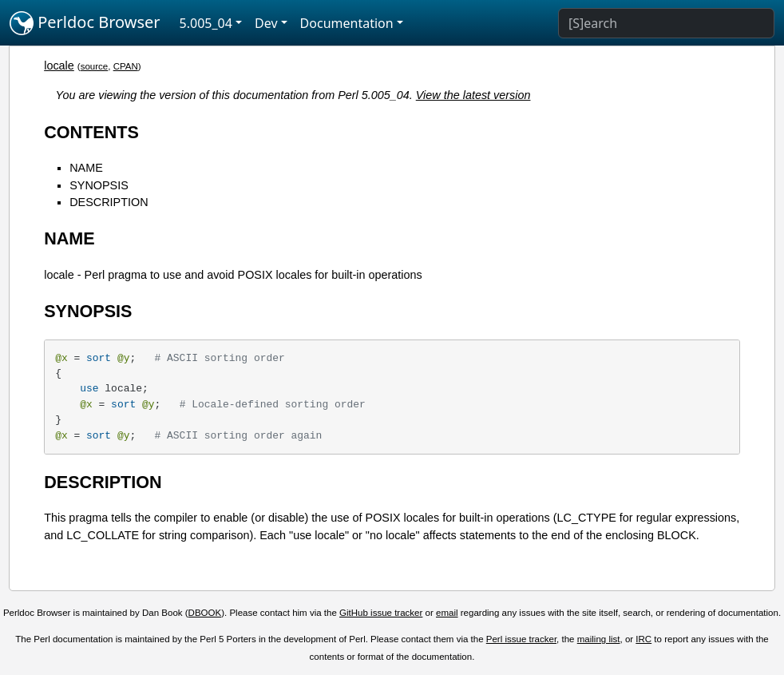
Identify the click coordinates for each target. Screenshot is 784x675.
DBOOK (205, 613)
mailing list (599, 639)
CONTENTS (91, 132)
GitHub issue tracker (381, 613)
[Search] (666, 23)
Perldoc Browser (85, 23)
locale (59, 66)
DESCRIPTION (109, 202)
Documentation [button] (347, 23)
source (95, 66)
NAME (86, 168)
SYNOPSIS (99, 185)
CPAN (126, 66)
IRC (643, 639)
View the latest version (473, 95)
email (447, 613)
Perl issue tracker (521, 639)
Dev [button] (266, 23)
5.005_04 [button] (206, 23)
